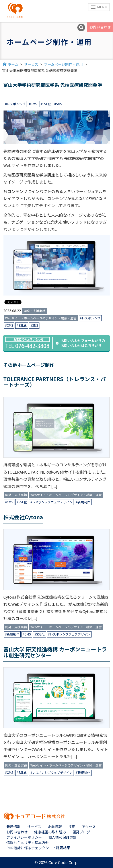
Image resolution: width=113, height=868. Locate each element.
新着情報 (14, 827)
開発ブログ (81, 832)
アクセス (89, 827)
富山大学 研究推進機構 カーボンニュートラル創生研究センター (55, 652)
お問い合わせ (100, 27)
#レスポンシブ (15, 104)
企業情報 (55, 827)
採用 (72, 827)
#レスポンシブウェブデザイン (51, 502)
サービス (31, 64)
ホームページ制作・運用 (63, 64)
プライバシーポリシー (24, 837)
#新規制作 (83, 502)
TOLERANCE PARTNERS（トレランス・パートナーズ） (55, 382)
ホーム (13, 64)
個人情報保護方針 (62, 837)
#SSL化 (46, 104)
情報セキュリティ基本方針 (28, 842)
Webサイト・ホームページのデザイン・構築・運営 (41, 318)
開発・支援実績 (35, 311)
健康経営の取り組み (50, 832)
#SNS (58, 104)
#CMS (33, 104)
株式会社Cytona (23, 517)
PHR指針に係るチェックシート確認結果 (38, 848)
